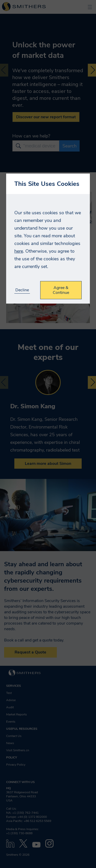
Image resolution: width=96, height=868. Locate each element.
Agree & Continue (61, 290)
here (19, 251)
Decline (22, 290)
